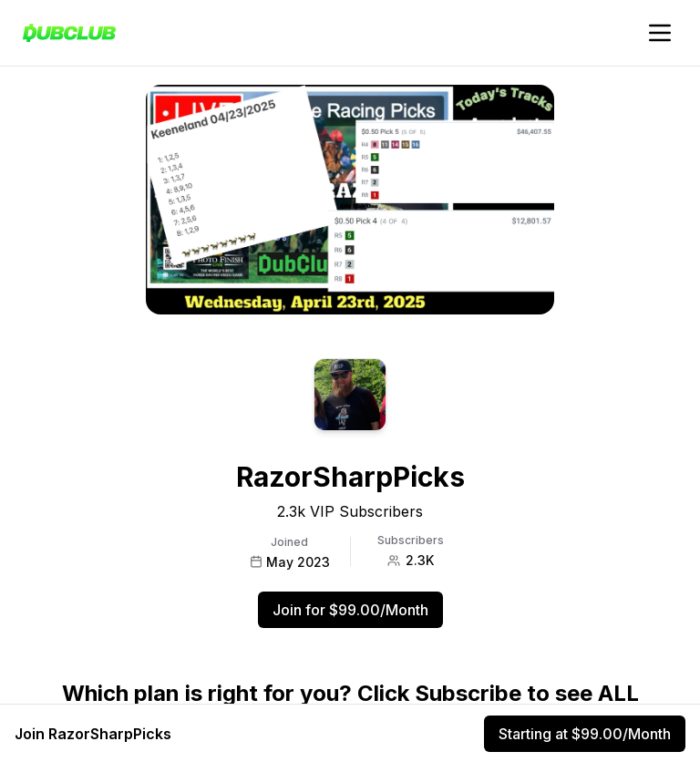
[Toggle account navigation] (660, 33)
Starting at (585, 734)
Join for (350, 610)
